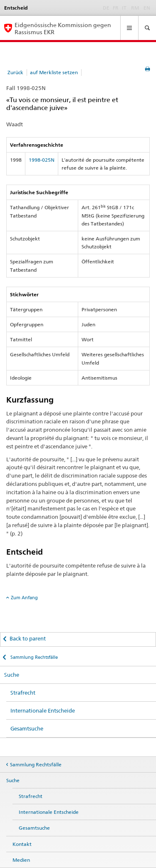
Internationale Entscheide (43, 710)
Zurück (15, 72)
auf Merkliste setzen (54, 72)
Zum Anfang (24, 598)
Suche (12, 675)
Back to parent (28, 638)
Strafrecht (23, 693)
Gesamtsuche (27, 728)
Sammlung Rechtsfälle (33, 657)
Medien (21, 860)
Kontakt (22, 844)
